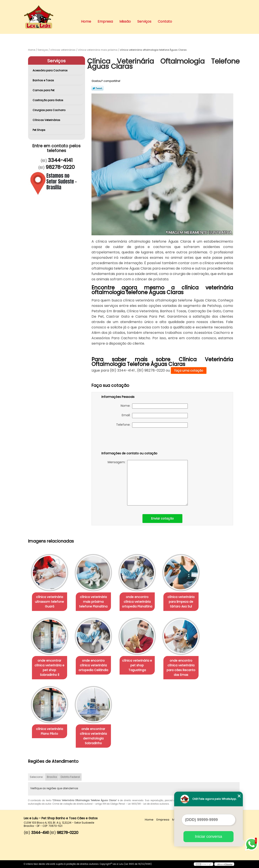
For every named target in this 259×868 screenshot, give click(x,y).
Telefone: (152, 425)
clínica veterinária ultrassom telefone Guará (49, 602)
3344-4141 (60, 160)
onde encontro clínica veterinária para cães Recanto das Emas (181, 668)
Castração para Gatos (48, 100)
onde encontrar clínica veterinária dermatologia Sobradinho (93, 736)
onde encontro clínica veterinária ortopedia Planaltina (137, 602)
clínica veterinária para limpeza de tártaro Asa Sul (181, 602)
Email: (155, 416)
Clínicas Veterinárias (47, 120)
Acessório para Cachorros (50, 70)
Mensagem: (148, 483)
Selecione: (36, 777)
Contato (165, 21)
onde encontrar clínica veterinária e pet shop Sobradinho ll (49, 668)
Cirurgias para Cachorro (49, 110)
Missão (125, 21)
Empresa (105, 21)
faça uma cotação (189, 370)
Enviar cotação (162, 518)
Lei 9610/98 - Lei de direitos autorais (148, 804)
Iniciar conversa (208, 837)
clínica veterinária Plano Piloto (50, 731)
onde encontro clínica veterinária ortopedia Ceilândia (93, 665)
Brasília (52, 777)
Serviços (144, 21)
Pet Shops (39, 130)
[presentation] (129, 440)
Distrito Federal (70, 777)
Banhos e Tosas (44, 80)
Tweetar (97, 88)
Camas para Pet (44, 90)
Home (86, 21)
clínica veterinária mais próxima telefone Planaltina (93, 602)
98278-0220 (60, 167)
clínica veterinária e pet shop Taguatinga (137, 665)
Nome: (154, 406)
